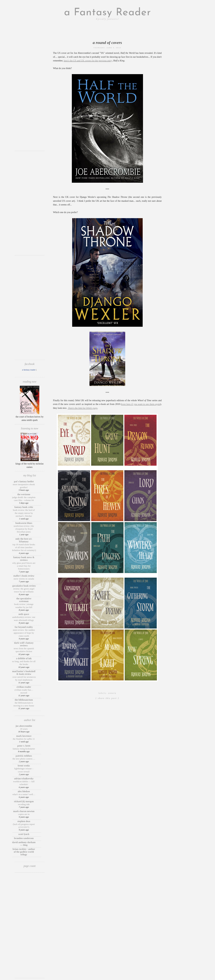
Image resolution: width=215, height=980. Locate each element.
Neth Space (24, 614)
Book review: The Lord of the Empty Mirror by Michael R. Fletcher (24, 513)
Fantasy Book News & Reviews (24, 559)
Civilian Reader (24, 687)
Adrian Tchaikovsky (24, 779)
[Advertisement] (30, 98)
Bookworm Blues (24, 523)
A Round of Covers (107, 43)
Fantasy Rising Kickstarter (24, 749)
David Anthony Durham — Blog (24, 844)
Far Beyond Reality (24, 627)
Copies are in (24, 814)
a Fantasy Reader (108, 13)
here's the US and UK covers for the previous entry (88, 61)
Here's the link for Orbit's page (82, 408)
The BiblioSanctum (24, 700)
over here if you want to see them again (141, 404)
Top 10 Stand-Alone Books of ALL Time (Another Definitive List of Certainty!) (24, 547)
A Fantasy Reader (29, 370)
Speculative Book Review (24, 586)
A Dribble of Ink (24, 658)
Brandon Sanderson (24, 838)
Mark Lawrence (24, 736)
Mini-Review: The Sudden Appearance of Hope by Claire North (24, 633)
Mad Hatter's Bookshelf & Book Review (24, 673)
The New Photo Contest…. (24, 759)
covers (112, 693)
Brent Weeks (24, 766)
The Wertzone (24, 494)
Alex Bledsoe (24, 791)
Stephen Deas (24, 821)
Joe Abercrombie (24, 726)
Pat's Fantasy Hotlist (24, 482)
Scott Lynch (24, 834)
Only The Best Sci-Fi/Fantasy (24, 540)
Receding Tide (24, 804)
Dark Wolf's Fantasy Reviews (24, 644)
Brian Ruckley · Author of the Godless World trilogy (24, 852)
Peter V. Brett (24, 746)
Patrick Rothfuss (24, 756)
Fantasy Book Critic (24, 507)
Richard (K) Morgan (24, 801)
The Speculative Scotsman (24, 600)
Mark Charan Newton (24, 811)
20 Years (24, 729)
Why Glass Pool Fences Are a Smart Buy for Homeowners (24, 566)
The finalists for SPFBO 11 (24, 739)
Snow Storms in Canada (24, 579)
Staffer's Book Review (24, 576)
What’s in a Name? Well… (24, 794)
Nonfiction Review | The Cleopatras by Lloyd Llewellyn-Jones (24, 529)
